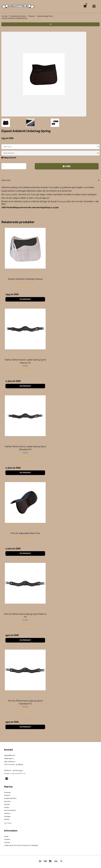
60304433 (62, 201)
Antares (7, 795)
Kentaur (7, 813)
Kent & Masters (10, 810)
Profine (7, 819)
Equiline (7, 801)
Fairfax (7, 807)
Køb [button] (66, 166)
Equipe (7, 804)
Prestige (7, 816)
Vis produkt (25, 299)
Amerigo (7, 792)
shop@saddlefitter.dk (18, 773)
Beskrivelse (6, 180)
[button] (50, 24)
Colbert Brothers (10, 798)
